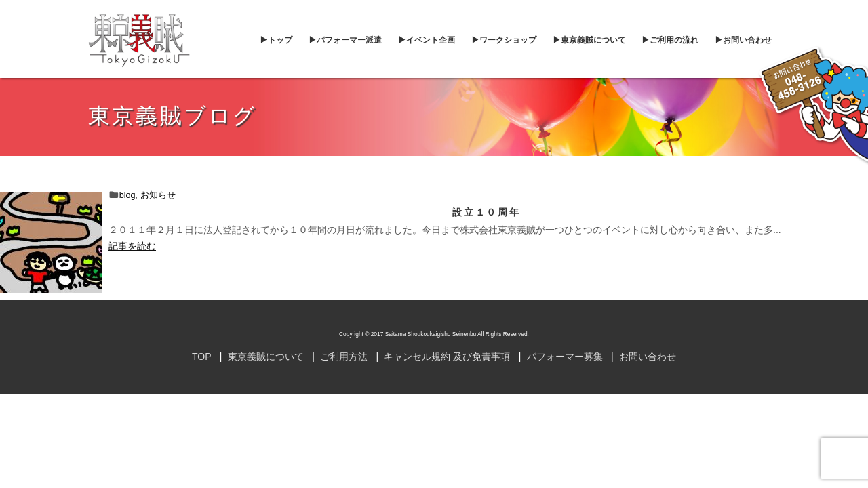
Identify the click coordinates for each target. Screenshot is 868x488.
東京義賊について (266, 357)
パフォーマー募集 (565, 357)
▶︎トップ (276, 40)
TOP (202, 357)
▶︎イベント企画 (427, 40)
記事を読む (132, 246)
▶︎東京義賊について (589, 40)
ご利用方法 (344, 357)
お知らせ (158, 195)
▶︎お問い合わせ (743, 40)
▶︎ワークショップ (504, 40)
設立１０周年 (487, 212)
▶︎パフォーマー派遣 (345, 40)
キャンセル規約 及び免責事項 (447, 357)
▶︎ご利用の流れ (670, 40)
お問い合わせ (648, 357)
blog (127, 195)
